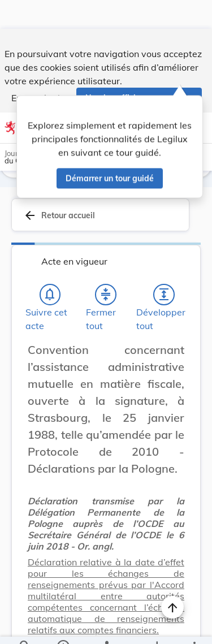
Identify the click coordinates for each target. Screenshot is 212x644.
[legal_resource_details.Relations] (106, 626)
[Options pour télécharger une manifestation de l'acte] (156, 626)
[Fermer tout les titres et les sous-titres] (106, 266)
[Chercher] (25, 626)
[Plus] (194, 626)
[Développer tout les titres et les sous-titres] (164, 266)
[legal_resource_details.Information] (62, 626)
